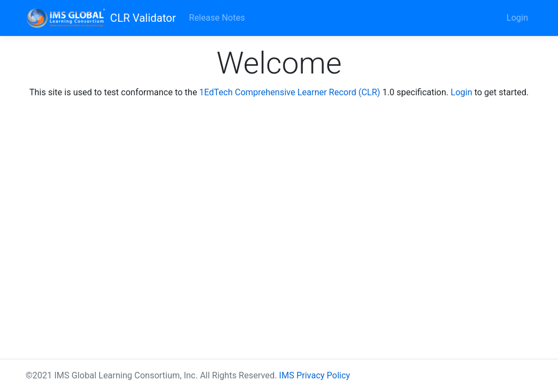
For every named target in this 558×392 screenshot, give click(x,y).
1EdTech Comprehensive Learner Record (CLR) (290, 92)
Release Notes (217, 18)
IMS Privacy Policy (314, 375)
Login (517, 18)
